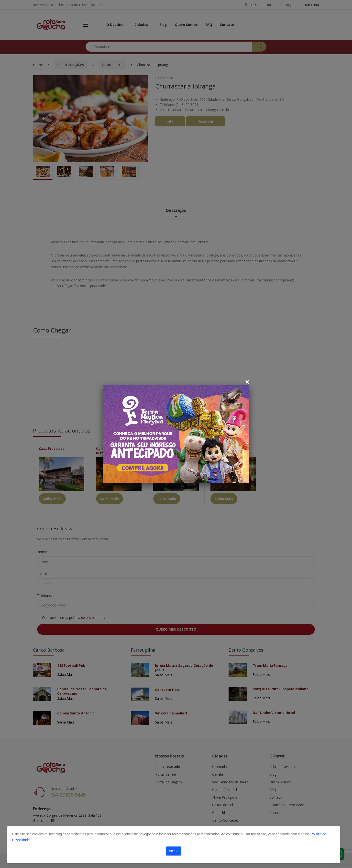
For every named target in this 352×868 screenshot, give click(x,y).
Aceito (174, 851)
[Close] (247, 382)
